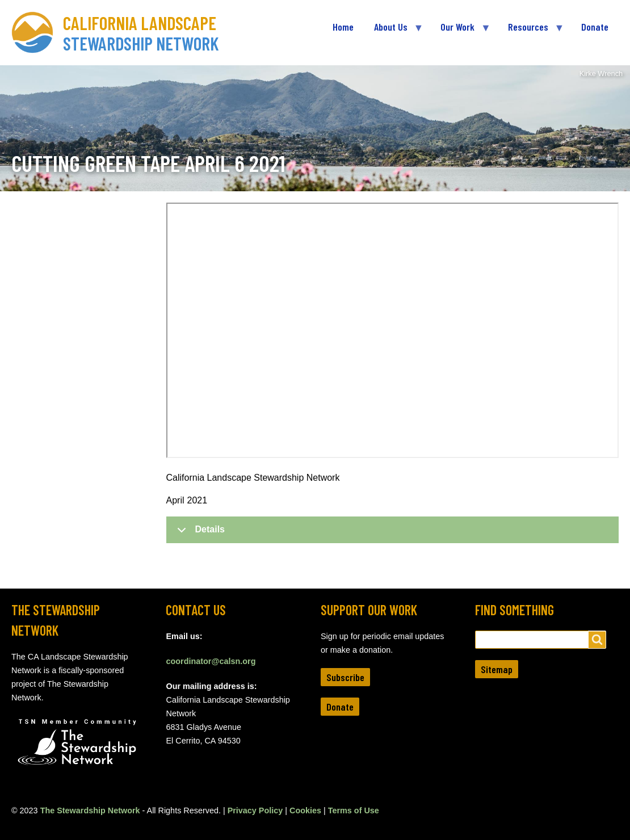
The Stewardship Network (90, 810)
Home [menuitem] (343, 27)
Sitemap (497, 669)
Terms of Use (354, 810)
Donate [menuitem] (595, 27)
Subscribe (345, 677)
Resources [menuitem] (531, 31)
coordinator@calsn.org (211, 661)
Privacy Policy (255, 810)
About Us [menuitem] (393, 31)
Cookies (305, 810)
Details (199, 534)
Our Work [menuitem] (460, 31)
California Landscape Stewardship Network (141, 33)
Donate (340, 707)
